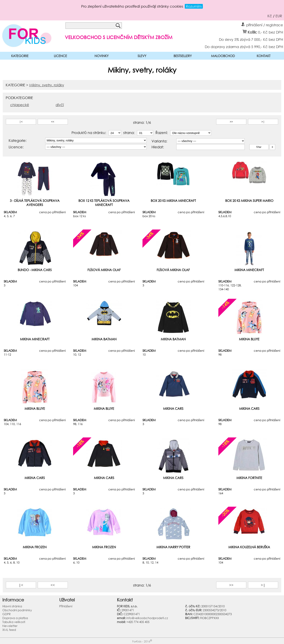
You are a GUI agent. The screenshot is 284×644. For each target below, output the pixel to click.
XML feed (9, 630)
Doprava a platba (15, 618)
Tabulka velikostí (14, 622)
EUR (279, 16)
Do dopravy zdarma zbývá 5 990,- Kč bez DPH (244, 46)
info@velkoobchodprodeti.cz (147, 618)
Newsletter (10, 626)
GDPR (6, 614)
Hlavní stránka (12, 606)
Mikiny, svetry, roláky (47, 85)
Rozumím (194, 6)
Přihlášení (66, 606)
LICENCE (60, 56)
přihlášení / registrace (262, 24)
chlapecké (20, 105)
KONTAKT (264, 56)
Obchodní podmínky (17, 610)
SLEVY (142, 56)
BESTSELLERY (183, 56)
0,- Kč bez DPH (271, 32)
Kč (270, 16)
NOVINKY (102, 56)
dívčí (60, 105)
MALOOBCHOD (223, 56)
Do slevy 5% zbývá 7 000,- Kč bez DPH (251, 39)
